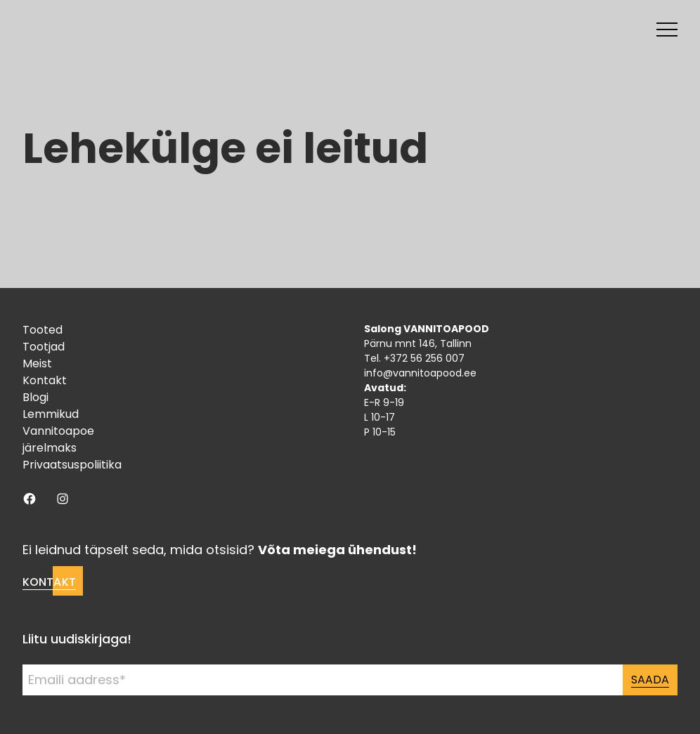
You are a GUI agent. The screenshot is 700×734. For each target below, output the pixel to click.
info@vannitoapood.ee (420, 373)
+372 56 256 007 (424, 358)
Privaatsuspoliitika (72, 465)
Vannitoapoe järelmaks (58, 439)
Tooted (43, 330)
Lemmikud (51, 414)
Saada (650, 680)
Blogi (35, 397)
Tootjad (44, 347)
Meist (37, 363)
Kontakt (45, 380)
